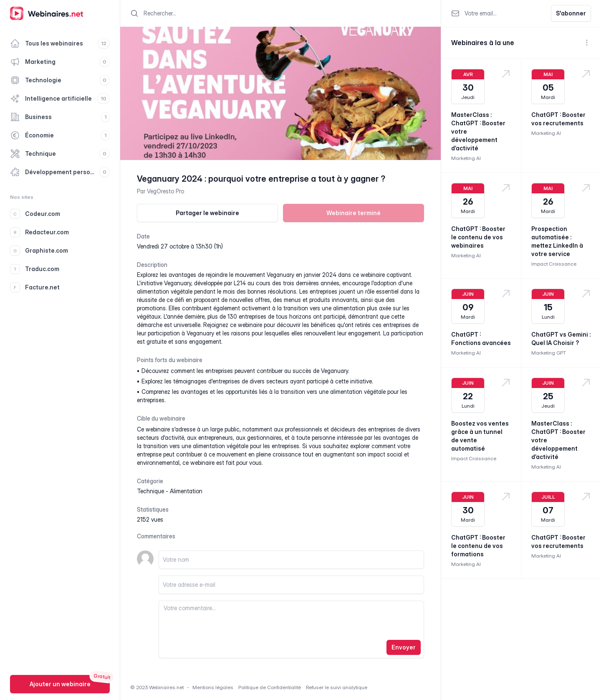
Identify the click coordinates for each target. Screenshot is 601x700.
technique (150, 491)
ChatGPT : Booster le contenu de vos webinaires (478, 237)
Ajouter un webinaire (60, 684)
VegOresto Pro (165, 191)
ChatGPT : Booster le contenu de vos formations (478, 546)
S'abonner (571, 13)
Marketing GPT (549, 353)
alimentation (186, 491)
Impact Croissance (554, 264)
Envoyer (404, 647)
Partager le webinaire (207, 213)
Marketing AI (466, 158)
